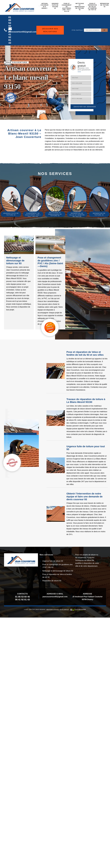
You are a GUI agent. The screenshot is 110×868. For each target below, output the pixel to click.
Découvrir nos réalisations (50, 30)
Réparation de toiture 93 (52, 581)
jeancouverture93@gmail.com (55, 597)
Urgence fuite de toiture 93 (55, 6)
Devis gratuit (64, 609)
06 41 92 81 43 (10, 37)
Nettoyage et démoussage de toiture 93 (80, 7)
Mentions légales (52, 609)
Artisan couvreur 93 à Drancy (45, 6)
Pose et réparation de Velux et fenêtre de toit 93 (92, 7)
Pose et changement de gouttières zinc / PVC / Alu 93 (67, 7)
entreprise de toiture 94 (85, 560)
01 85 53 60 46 (10, 23)
